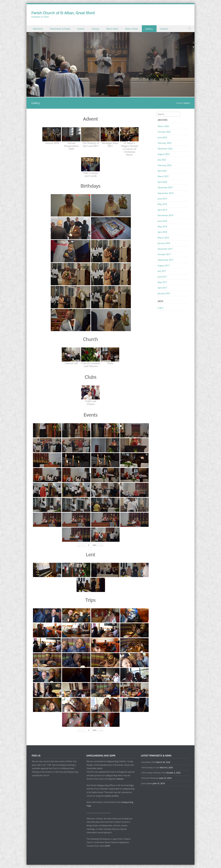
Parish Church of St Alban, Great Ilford (63, 13)
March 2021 (163, 176)
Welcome (38, 29)
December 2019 (165, 187)
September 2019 (166, 193)
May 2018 (162, 227)
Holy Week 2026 (148, 762)
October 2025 (164, 132)
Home (179, 103)
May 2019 (162, 204)
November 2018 (165, 215)
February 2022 (165, 165)
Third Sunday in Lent (150, 767)
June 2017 (162, 277)
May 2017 (162, 282)
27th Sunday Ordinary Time (153, 773)
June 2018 (162, 221)
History (95, 29)
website (120, 779)
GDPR (107, 846)
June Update (147, 783)
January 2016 (164, 293)
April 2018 (162, 232)
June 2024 (162, 137)
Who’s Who (112, 29)
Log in (161, 308)
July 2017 (162, 271)
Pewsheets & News (60, 29)
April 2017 (162, 288)
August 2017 (164, 266)
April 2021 (162, 171)
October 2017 (164, 254)
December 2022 (165, 149)
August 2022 (164, 154)
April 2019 (162, 210)
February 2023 (165, 143)
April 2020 (162, 182)
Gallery (149, 29)
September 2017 (166, 260)
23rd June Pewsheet (150, 778)
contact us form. (112, 796)
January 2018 (164, 243)
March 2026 (163, 126)
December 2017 (165, 249)
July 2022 (162, 160)
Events (81, 29)
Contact (164, 29)
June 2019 (162, 199)
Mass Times (132, 29)
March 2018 (163, 238)
